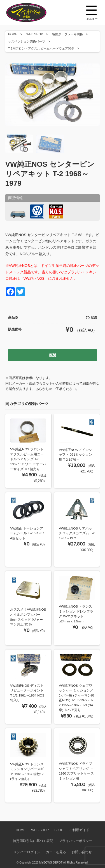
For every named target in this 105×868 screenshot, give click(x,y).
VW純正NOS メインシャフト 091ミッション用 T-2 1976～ (75, 455)
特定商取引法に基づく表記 (33, 841)
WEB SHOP (35, 34)
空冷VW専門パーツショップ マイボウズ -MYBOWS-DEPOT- (33, 13)
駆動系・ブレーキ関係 (67, 34)
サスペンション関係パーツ (27, 41)
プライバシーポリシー (76, 841)
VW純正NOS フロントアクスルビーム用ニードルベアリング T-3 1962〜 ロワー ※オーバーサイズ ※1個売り (28, 459)
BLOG (59, 830)
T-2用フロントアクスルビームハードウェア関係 (41, 48)
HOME (13, 34)
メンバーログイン (27, 852)
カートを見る (56, 852)
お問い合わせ (82, 852)
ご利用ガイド (79, 830)
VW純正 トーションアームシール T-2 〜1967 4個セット (27, 533)
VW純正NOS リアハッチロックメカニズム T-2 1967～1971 (77, 533)
